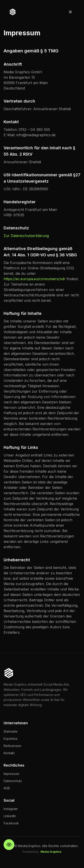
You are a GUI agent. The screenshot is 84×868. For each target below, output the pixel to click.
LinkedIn (10, 816)
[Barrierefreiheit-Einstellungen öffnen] (9, 845)
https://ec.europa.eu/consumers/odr (34, 279)
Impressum (11, 774)
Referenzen (12, 746)
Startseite (11, 731)
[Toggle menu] (70, 12)
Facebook (11, 823)
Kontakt (9, 753)
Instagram (11, 809)
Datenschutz (13, 781)
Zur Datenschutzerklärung (26, 236)
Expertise (11, 739)
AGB (7, 788)
